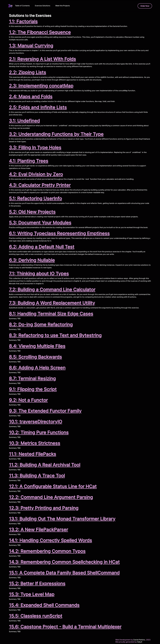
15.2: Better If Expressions (37, 584)
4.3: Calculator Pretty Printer (40, 185)
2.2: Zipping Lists (27, 72)
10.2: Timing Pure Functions (39, 432)
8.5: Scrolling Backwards (35, 357)
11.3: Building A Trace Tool (37, 476)
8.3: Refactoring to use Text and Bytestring (55, 335)
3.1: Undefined (24, 121)
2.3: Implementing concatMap (41, 86)
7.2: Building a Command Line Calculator (52, 290)
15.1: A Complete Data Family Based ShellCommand (64, 573)
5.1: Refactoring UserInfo (35, 198)
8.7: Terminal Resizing (32, 378)
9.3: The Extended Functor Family (45, 411)
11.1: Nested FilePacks (33, 454)
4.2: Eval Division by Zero (36, 174)
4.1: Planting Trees (29, 161)
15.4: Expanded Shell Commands (44, 605)
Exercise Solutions (43, 6)
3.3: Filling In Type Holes (35, 147)
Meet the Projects (63, 6)
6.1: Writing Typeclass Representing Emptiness (59, 233)
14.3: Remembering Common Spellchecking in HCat (64, 562)
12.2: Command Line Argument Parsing (51, 497)
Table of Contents (22, 6)
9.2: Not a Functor (28, 400)
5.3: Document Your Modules (40, 223)
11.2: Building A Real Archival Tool (45, 465)
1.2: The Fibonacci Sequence (40, 32)
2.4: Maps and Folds (31, 97)
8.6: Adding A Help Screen (37, 368)
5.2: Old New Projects (32, 212)
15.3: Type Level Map (32, 594)
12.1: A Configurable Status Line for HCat (53, 486)
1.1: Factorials (23, 21)
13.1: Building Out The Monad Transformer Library (62, 519)
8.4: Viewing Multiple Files (37, 346)
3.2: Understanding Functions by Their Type (56, 134)
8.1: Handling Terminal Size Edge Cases (51, 314)
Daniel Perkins (139, 640)
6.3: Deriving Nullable (32, 260)
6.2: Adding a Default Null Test (42, 247)
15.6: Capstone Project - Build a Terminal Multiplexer (65, 627)
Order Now (145, 6)
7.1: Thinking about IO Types (39, 274)
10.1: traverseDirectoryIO (36, 422)
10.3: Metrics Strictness (35, 443)
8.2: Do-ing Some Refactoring (41, 324)
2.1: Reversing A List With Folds (42, 59)
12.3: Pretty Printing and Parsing (44, 508)
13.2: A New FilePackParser (38, 530)
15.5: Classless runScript (36, 616)
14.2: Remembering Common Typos (47, 551)
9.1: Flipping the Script (33, 389)
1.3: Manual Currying (31, 46)
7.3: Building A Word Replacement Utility (52, 303)
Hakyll (140, 642)
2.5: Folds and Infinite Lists (38, 107)
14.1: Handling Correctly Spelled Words (50, 540)
